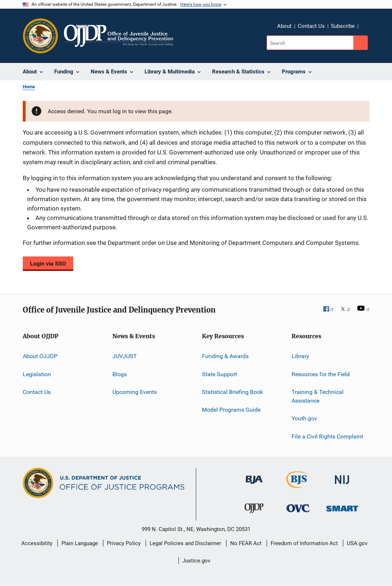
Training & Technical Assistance (318, 396)
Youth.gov (304, 418)
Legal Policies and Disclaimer (185, 543)
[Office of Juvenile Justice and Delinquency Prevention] (254, 514)
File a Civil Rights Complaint (327, 436)
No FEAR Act (246, 543)
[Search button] (361, 43)
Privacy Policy (124, 543)
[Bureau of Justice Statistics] (298, 489)
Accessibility (37, 543)
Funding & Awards (225, 356)
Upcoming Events (135, 392)
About (284, 26)
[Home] (119, 36)
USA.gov (357, 543)
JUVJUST (125, 356)
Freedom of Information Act (304, 543)
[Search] (311, 43)
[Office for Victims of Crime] (298, 513)
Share (370, 31)
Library (300, 356)
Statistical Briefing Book (232, 392)
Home (29, 87)
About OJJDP (40, 356)
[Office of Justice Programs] (40, 36)
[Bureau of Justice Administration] (254, 485)
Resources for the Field (321, 374)
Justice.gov (196, 561)
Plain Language (80, 543)
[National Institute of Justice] (342, 485)
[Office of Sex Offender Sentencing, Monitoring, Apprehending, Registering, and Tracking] (342, 513)
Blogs (120, 374)
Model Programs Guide (231, 410)
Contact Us (311, 26)
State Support (219, 374)
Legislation (37, 374)
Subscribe (343, 26)
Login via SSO (48, 264)
